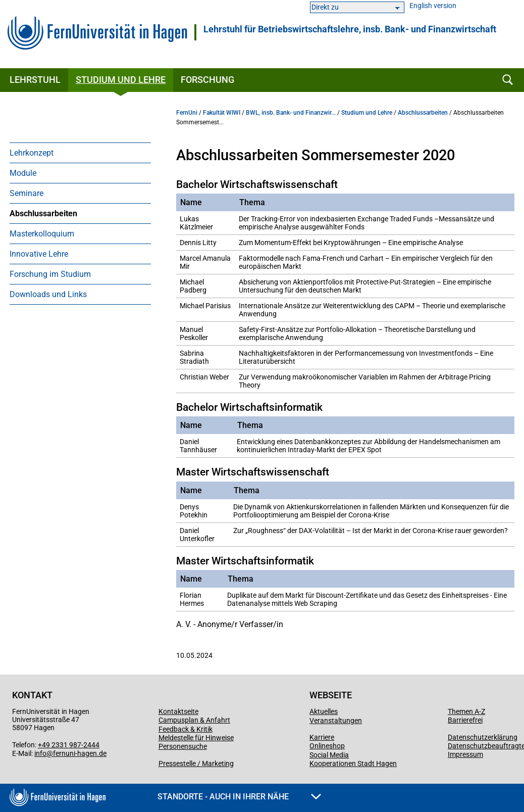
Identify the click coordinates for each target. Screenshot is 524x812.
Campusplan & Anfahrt (194, 720)
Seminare (27, 193)
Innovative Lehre (39, 254)
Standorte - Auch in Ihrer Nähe (239, 797)
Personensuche (183, 746)
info (40, 753)
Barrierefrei (465, 720)
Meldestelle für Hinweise (196, 738)
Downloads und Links (48, 294)
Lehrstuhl (35, 80)
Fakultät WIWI (222, 113)
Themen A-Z (466, 711)
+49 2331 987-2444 (69, 745)
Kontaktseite (178, 711)
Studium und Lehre (121, 80)
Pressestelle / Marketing (196, 763)
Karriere (322, 737)
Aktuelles (324, 711)
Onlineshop (327, 746)
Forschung (207, 80)
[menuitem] (80, 153)
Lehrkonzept (32, 153)
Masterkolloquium (42, 234)
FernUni (187, 113)
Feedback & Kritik (186, 729)
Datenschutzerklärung (483, 737)
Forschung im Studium (50, 274)
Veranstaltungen (336, 721)
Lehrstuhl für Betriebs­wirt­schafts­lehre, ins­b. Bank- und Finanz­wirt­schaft (350, 29)
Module (23, 173)
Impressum (465, 754)
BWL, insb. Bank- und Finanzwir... (291, 113)
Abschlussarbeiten (43, 213)
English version (433, 6)
